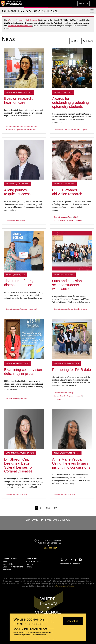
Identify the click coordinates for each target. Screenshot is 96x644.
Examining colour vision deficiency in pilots (23, 372)
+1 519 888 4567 (50, 548)
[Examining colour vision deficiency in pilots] (24, 339)
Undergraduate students (15, 126)
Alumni (23, 220)
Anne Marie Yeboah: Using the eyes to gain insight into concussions (71, 463)
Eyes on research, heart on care (19, 100)
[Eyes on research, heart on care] (24, 68)
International (32, 309)
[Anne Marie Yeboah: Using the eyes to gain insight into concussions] (72, 429)
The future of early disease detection (19, 283)
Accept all (73, 621)
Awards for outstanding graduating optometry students (70, 102)
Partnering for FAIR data (72, 370)
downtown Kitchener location (20, 26)
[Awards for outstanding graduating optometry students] (72, 68)
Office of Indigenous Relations (64, 586)
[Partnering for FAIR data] (72, 339)
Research (9, 130)
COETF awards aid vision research (67, 192)
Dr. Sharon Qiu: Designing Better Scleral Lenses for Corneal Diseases (19, 465)
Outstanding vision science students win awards (67, 285)
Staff (76, 217)
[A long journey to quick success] (24, 160)
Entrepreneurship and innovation (25, 130)
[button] (83, 4)
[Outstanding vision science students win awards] (72, 251)
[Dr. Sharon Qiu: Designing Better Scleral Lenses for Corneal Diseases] (24, 429)
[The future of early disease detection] (24, 251)
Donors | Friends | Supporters (78, 130)
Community (58, 399)
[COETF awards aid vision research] (72, 160)
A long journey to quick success (17, 192)
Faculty (71, 217)
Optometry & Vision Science (48, 520)
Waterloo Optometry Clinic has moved (23, 20)
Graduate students (31, 126)
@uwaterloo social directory (71, 563)
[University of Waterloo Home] (12, 4)
